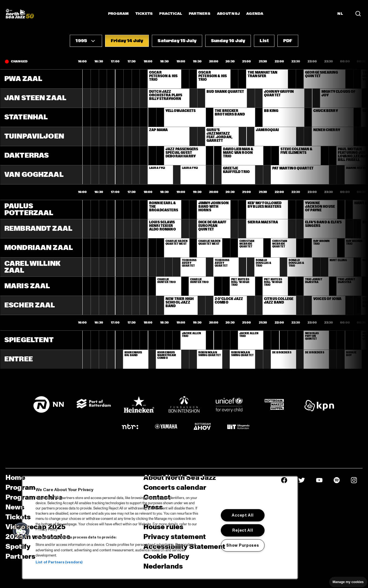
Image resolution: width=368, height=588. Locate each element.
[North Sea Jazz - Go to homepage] (20, 14)
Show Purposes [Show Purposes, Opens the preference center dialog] (243, 545)
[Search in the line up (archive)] (358, 14)
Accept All (243, 515)
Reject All (243, 530)
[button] (86, 41)
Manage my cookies (348, 582)
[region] (160, 528)
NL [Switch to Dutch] (340, 14)
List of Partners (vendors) (59, 562)
